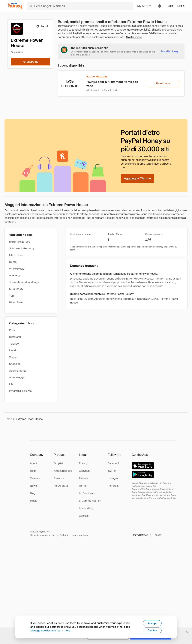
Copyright (85, 471)
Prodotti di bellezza (20, 391)
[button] (147, 535)
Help (33, 471)
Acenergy (15, 275)
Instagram (114, 478)
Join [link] (170, 6)
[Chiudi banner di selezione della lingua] (187, 632)
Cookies (84, 516)
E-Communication (90, 501)
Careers (35, 478)
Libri (12, 384)
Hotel (12, 350)
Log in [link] (181, 6)
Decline (152, 630)
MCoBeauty (16, 289)
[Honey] (15, 6)
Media (34, 501)
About (34, 463)
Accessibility (86, 508)
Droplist (58, 463)
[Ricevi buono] (163, 83)
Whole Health (17, 269)
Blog (33, 493)
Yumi (12, 296)
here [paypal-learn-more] (85, 535)
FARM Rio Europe (20, 242)
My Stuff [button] (144, 6)
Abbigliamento (18, 371)
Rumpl (13, 262)
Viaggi (13, 357)
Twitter (112, 471)
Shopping (15, 364)
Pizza (12, 330)
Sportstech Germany (22, 248)
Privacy (83, 463)
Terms (83, 486)
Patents (84, 478)
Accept (152, 623)
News (33, 486)
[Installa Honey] (170, 51)
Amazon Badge (63, 471)
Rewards (59, 478)
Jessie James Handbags (24, 282)
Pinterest (113, 486)
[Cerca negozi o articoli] (80, 6)
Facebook (114, 463)
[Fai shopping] (30, 62)
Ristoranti (15, 337)
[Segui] (42, 26)
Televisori (15, 344)
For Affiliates (61, 486)
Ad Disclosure (87, 493)
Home (8, 419)
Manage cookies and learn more (50, 630)
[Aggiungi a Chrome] (137, 178)
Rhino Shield (17, 302)
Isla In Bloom (17, 255)
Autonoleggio (17, 377)
